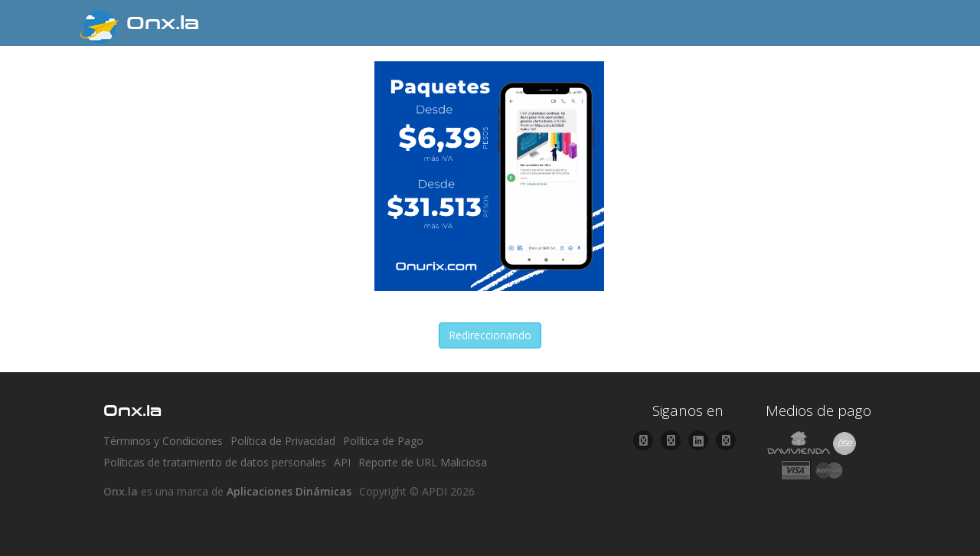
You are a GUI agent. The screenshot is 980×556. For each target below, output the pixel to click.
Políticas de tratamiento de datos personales (215, 462)
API (342, 462)
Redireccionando (490, 335)
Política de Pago (383, 441)
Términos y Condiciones (163, 441)
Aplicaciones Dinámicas (289, 491)
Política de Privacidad (283, 441)
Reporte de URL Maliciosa (423, 462)
